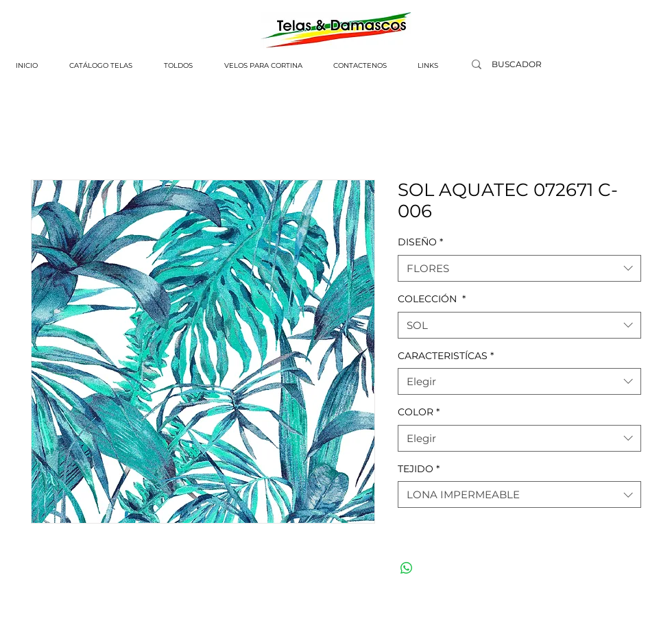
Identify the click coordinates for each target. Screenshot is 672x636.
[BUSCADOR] (516, 65)
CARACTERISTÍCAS (446, 356)
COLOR (419, 412)
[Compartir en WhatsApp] (407, 568)
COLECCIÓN (432, 299)
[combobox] (519, 268)
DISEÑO (420, 242)
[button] (101, 66)
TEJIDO (419, 469)
